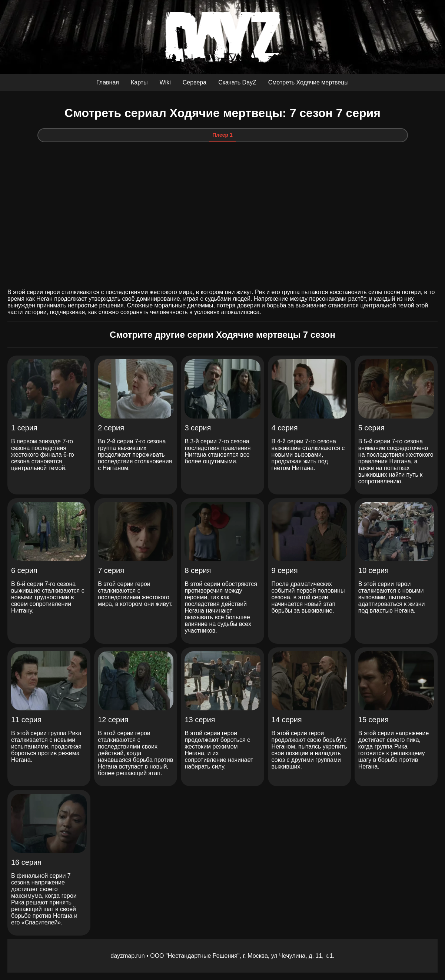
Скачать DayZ (237, 82)
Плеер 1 (222, 135)
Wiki (165, 82)
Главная (108, 82)
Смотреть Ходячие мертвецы (308, 82)
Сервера (195, 82)
